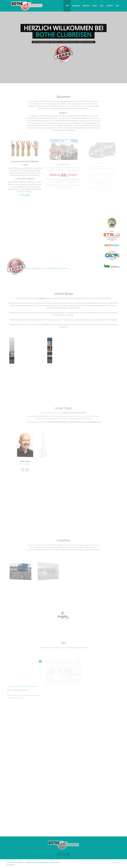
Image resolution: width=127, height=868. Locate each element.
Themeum (118, 862)
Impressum (11, 865)
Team (102, 6)
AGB (117, 6)
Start (67, 6)
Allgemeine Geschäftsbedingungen (37, 862)
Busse (95, 6)
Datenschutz (55, 862)
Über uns (86, 6)
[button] (10, 611)
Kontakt (110, 6)
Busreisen (76, 6)
